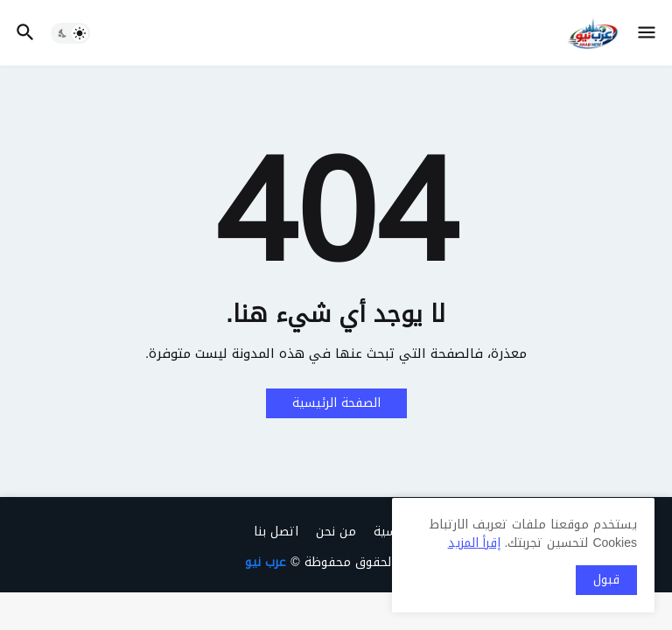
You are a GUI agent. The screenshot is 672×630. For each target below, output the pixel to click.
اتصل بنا (276, 532)
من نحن (336, 532)
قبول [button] (606, 580)
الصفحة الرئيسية (336, 403)
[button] (648, 33)
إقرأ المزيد (474, 543)
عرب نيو (266, 562)
